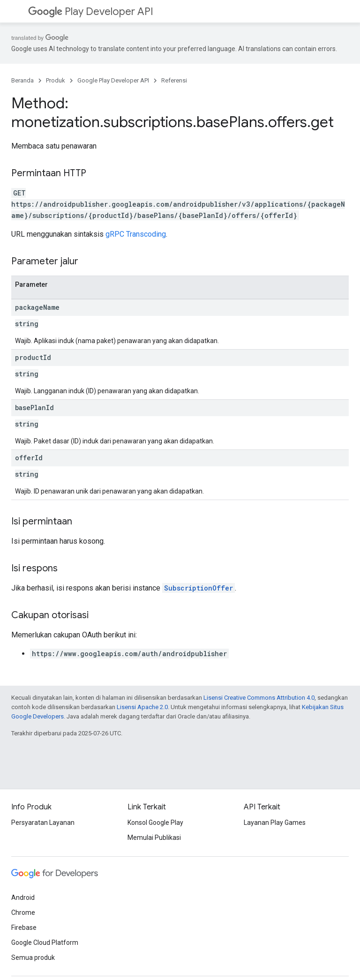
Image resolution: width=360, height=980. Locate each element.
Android (23, 898)
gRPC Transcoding (136, 234)
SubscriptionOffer (199, 588)
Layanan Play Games (275, 823)
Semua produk (33, 958)
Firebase (24, 928)
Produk (56, 80)
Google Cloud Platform (45, 943)
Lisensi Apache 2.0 (142, 707)
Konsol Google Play (155, 823)
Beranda (22, 80)
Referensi (174, 80)
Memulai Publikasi (154, 838)
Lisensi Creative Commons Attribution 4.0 (259, 698)
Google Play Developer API (113, 80)
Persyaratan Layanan (43, 823)
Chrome (23, 913)
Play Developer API (91, 11)
